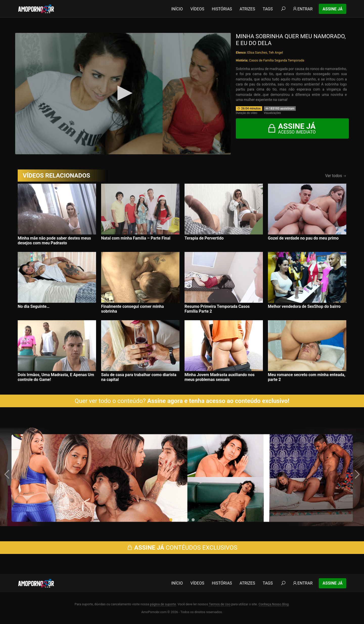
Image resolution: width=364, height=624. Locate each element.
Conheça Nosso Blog (274, 604)
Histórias (222, 9)
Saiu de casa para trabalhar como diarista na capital (139, 377)
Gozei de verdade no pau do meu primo (303, 238)
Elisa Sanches (257, 52)
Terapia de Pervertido (204, 238)
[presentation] (8, 474)
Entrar (302, 9)
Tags (268, 9)
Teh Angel (276, 52)
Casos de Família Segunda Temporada (277, 60)
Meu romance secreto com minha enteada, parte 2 (307, 377)
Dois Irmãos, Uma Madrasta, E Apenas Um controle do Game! (56, 377)
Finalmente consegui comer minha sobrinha (132, 309)
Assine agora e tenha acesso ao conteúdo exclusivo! (218, 401)
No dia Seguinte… (34, 306)
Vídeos (197, 9)
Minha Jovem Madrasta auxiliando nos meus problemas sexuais (220, 377)
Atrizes (247, 9)
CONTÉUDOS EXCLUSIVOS (182, 548)
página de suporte (163, 604)
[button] (171, 520)
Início (177, 9)
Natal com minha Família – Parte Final (136, 238)
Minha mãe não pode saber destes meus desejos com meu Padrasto (54, 241)
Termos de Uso (220, 604)
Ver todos (336, 176)
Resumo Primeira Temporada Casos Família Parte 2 (217, 309)
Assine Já (333, 9)
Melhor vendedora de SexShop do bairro (304, 306)
